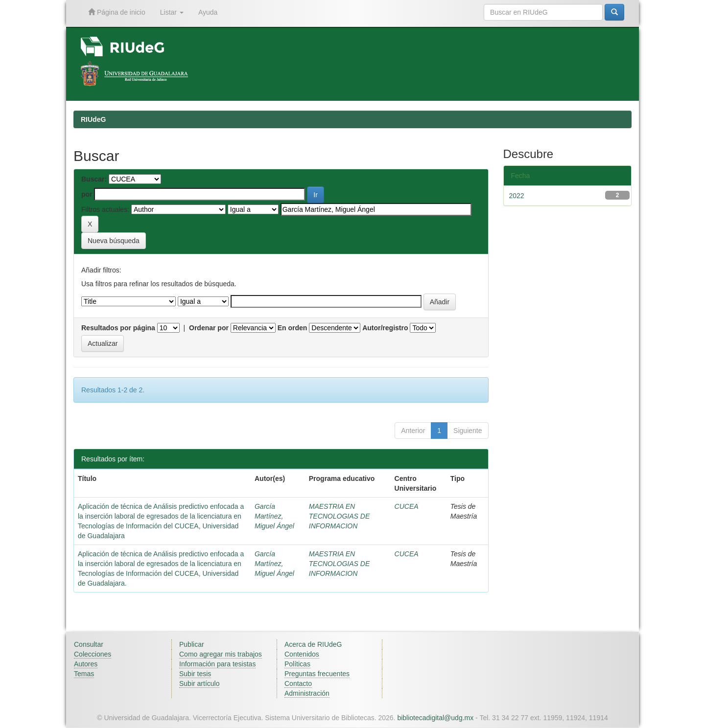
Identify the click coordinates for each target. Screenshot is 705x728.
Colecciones (93, 654)
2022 (517, 196)
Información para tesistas (217, 664)
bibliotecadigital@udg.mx (435, 718)
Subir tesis (195, 674)
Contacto (298, 683)
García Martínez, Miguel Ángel (274, 516)
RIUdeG (93, 119)
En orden (293, 328)
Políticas (297, 664)
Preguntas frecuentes (317, 674)
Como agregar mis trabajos (221, 654)
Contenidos (302, 654)
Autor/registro (385, 328)
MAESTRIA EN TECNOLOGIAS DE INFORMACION (339, 516)
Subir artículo (199, 683)
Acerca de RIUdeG (313, 644)
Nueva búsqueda (114, 241)
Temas (84, 674)
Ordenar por (209, 328)
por (87, 194)
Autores (86, 664)
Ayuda (208, 12)
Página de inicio (117, 12)
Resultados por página (118, 328)
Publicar (192, 644)
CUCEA (407, 506)
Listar (172, 12)
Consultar (89, 644)
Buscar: (94, 179)
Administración (307, 693)
